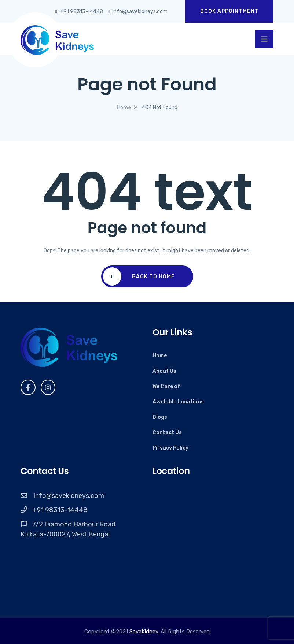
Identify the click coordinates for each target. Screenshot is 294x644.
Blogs (160, 417)
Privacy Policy (170, 448)
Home (160, 356)
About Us (164, 371)
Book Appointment (229, 11)
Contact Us (167, 433)
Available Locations (178, 402)
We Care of (166, 386)
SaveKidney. (144, 632)
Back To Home (139, 276)
